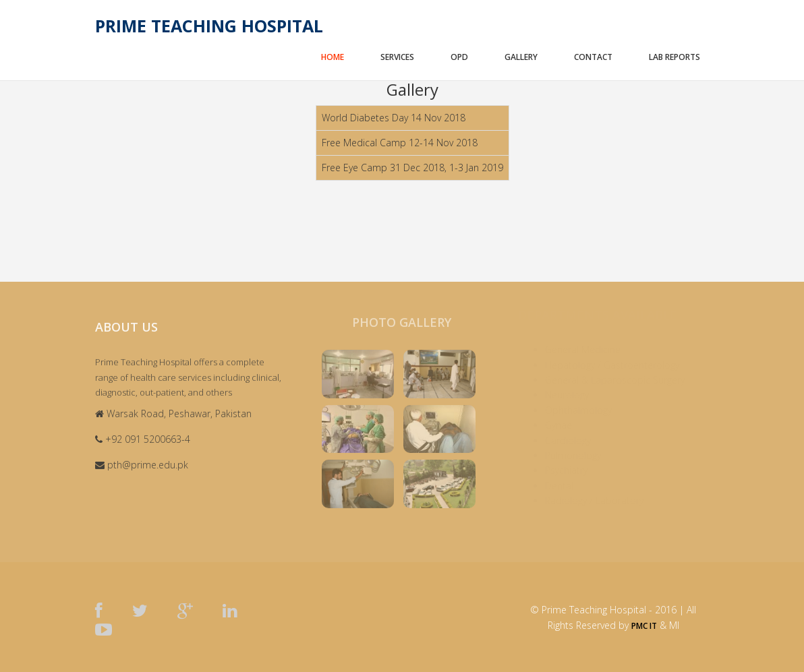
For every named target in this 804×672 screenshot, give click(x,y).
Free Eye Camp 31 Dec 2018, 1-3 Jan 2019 (412, 167)
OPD (459, 57)
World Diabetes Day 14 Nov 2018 (394, 118)
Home (333, 57)
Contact (593, 57)
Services (397, 57)
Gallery (521, 57)
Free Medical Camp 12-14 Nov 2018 (400, 143)
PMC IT (644, 626)
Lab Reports (674, 57)
